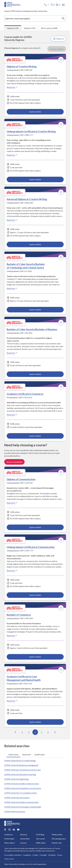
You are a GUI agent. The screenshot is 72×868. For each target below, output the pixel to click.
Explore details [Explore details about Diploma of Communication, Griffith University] (35, 527)
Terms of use (9, 859)
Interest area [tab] (13, 754)
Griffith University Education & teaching (20, 774)
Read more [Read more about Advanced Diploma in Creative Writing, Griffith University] (12, 220)
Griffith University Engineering (16, 779)
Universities (25, 839)
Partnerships (9, 839)
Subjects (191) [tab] (30, 28)
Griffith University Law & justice (17, 798)
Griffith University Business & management (21, 765)
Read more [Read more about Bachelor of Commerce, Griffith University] (12, 635)
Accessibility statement (13, 855)
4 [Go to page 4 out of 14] (35, 732)
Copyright (43, 855)
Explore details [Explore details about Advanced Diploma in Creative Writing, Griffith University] (35, 244)
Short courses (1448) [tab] (49, 28)
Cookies (35, 855)
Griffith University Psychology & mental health (23, 807)
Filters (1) (58, 39)
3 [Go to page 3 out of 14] (29, 732)
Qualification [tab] (40, 754)
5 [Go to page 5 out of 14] (42, 732)
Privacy (60, 855)
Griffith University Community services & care (22, 770)
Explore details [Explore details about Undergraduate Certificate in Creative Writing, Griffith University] (35, 179)
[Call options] (47, 5)
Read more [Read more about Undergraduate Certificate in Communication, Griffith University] (12, 570)
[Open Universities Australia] (12, 6)
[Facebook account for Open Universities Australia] (5, 830)
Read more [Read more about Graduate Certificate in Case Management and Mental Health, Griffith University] (12, 701)
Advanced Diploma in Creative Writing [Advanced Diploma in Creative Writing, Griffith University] (27, 199)
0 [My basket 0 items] (58, 5)
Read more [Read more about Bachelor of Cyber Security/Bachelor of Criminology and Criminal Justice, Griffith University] (12, 288)
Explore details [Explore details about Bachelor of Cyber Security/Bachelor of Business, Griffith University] (35, 374)
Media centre (57, 834)
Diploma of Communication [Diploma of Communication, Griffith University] (21, 479)
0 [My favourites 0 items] (53, 5)
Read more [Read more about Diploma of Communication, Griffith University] (12, 503)
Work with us (10, 843)
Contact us (9, 834)
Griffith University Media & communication (21, 802)
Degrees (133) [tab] (13, 28)
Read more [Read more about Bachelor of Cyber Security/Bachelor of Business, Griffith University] (12, 353)
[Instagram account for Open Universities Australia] (9, 830)
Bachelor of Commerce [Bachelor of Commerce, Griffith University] (19, 615)
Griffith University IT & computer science (21, 793)
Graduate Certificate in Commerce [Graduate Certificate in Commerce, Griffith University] (25, 394)
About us (24, 834)
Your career (40, 839)
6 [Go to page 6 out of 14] (48, 732)
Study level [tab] (26, 754)
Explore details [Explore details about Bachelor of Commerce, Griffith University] (35, 657)
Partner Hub (57, 843)
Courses (23, 843)
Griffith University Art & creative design (20, 760)
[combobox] (35, 18)
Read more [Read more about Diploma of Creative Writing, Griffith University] (12, 87)
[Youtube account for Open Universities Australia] (18, 830)
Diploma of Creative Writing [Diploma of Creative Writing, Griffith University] (22, 66)
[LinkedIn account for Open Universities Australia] (14, 830)
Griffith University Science (15, 811)
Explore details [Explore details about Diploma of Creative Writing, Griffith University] (35, 112)
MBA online (41, 843)
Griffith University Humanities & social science (23, 788)
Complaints (27, 855)
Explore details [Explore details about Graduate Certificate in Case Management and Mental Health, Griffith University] (35, 722)
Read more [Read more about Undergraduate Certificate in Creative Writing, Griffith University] (12, 155)
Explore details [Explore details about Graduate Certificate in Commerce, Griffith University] (35, 436)
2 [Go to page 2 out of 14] (22, 732)
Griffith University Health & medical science (22, 784)
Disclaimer (52, 855)
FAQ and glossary (59, 839)
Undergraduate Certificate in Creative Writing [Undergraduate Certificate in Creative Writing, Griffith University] (31, 131)
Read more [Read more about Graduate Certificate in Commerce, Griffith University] (12, 415)
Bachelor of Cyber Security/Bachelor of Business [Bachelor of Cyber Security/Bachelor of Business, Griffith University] (32, 329)
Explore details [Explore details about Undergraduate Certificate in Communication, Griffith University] (35, 595)
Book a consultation (14, 462)
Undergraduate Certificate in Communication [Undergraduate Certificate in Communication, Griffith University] (31, 547)
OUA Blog (40, 834)
